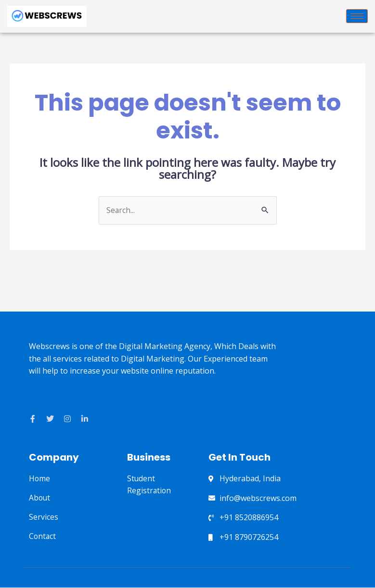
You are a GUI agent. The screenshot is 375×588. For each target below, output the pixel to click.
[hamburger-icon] (357, 16)
